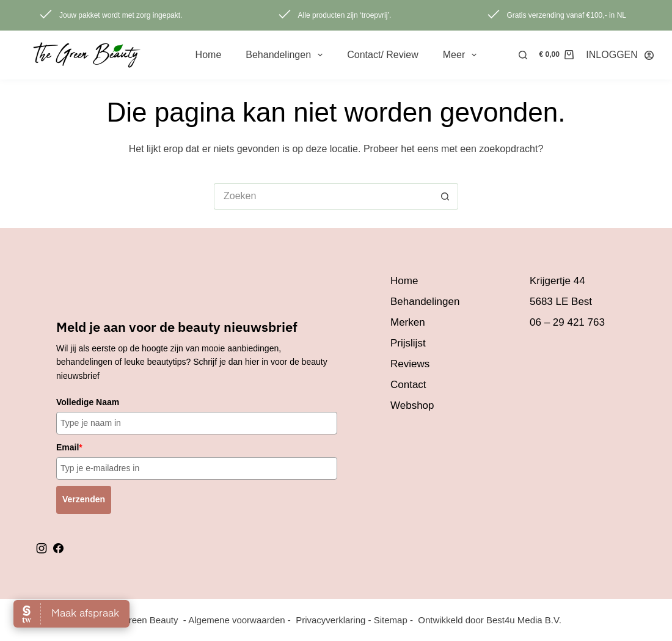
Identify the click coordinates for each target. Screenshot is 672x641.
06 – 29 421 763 (567, 322)
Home (209, 55)
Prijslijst (408, 343)
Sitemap (391, 620)
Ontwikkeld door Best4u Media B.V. (490, 620)
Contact (408, 385)
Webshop (412, 405)
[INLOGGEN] (620, 55)
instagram (42, 548)
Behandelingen (287, 55)
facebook (58, 548)
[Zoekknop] (445, 196)
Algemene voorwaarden (236, 620)
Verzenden (84, 499)
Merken (408, 322)
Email (69, 447)
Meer (462, 55)
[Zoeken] (523, 55)
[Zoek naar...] (323, 196)
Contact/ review (383, 55)
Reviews (410, 364)
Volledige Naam (88, 402)
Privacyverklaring (331, 620)
